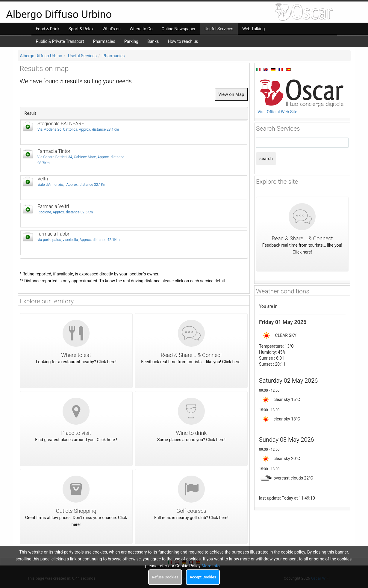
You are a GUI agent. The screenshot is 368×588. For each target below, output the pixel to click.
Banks (153, 41)
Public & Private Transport (60, 41)
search (266, 159)
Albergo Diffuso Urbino (41, 56)
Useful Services (82, 56)
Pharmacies (104, 41)
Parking (131, 41)
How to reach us (183, 41)
